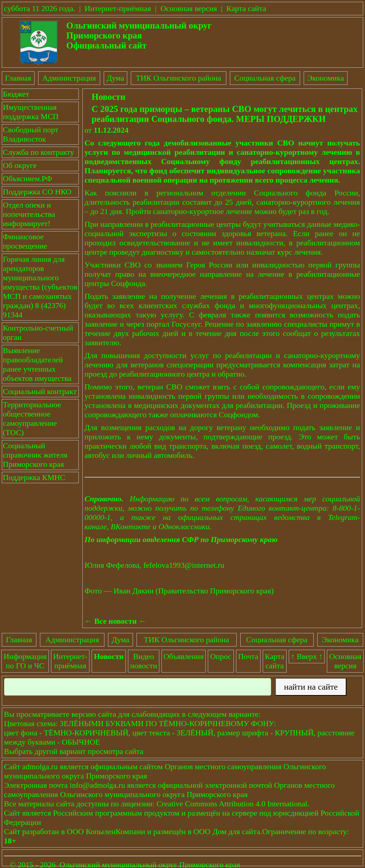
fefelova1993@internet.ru (184, 565)
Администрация (69, 78)
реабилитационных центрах (304, 161)
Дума (115, 78)
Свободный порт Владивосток (31, 134)
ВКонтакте (131, 527)
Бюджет (16, 94)
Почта (248, 656)
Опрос (221, 656)
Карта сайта (246, 8)
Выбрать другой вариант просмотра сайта (74, 751)
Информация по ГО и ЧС (25, 661)
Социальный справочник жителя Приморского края (35, 455)
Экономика (326, 78)
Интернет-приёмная (118, 8)
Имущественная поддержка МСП (31, 112)
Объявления (184, 656)
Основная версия (189, 8)
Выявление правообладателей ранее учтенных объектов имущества (37, 364)
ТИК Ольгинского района (178, 78)
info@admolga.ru (97, 785)
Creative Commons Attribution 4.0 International (232, 804)
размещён (169, 831)
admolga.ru (40, 767)
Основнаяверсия (345, 661)
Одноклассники (184, 527)
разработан (41, 831)
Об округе (20, 165)
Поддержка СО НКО (37, 192)
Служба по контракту (38, 152)
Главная (18, 78)
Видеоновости (144, 661)
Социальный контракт (40, 391)
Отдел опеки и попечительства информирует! (29, 214)
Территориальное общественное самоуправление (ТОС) (32, 418)
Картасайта (275, 661)
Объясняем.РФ (27, 178)
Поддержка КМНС (34, 477)
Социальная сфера (265, 78)
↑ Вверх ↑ (307, 656)
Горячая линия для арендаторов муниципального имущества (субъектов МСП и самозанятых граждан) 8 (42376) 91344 (40, 287)
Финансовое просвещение (25, 241)
